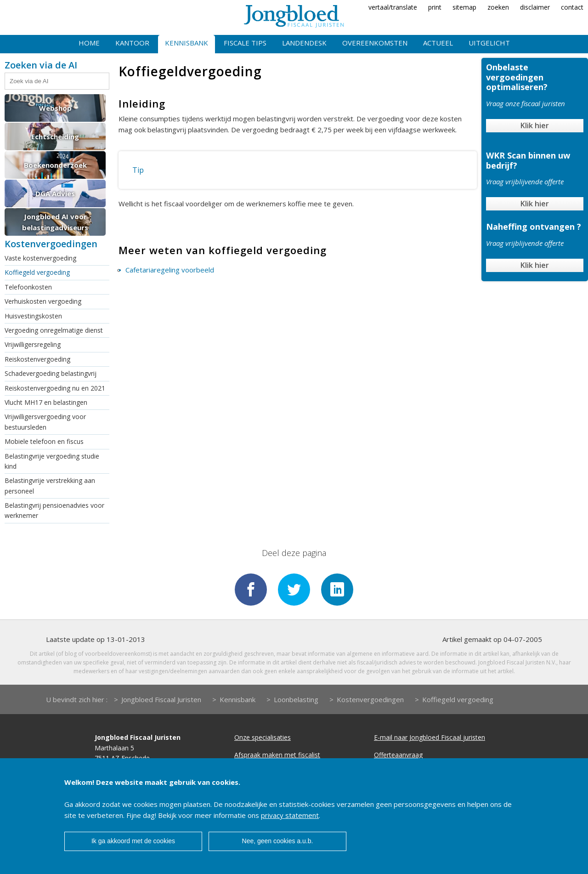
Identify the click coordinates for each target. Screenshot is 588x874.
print (435, 7)
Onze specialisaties (263, 737)
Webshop (55, 108)
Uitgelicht (489, 43)
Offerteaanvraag (398, 755)
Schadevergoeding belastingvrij (51, 373)
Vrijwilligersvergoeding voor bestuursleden (45, 422)
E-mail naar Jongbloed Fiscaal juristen (430, 737)
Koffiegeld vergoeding (37, 272)
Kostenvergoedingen (370, 699)
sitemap (464, 7)
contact (572, 7)
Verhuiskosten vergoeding (43, 301)
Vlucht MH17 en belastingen (46, 402)
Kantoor (132, 43)
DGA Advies (55, 193)
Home (89, 43)
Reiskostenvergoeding (37, 359)
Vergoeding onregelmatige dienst (54, 330)
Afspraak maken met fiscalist (277, 755)
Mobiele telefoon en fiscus (44, 441)
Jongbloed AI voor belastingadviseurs (55, 222)
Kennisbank (187, 43)
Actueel (438, 43)
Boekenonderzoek (55, 165)
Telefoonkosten (28, 287)
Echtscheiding (55, 136)
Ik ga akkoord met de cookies (133, 841)
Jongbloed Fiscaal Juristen (161, 699)
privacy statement (290, 815)
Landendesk (304, 43)
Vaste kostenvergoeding (40, 258)
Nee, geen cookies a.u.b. (278, 841)
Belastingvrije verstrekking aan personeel (50, 485)
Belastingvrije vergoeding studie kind (52, 461)
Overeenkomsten (375, 43)
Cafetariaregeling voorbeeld (170, 270)
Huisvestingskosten (33, 316)
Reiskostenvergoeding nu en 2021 (55, 388)
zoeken (498, 7)
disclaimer (535, 7)
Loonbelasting (296, 699)
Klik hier (535, 125)
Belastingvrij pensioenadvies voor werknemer (54, 510)
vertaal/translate (393, 7)
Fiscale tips (245, 43)
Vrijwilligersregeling (33, 344)
